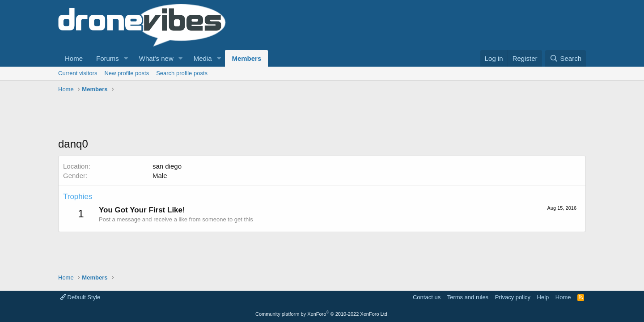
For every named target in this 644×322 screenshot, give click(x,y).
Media (203, 58)
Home (74, 58)
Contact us (427, 297)
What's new (156, 58)
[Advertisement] (221, 116)
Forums (108, 58)
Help (543, 297)
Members (246, 58)
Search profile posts (182, 73)
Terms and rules (468, 297)
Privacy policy (513, 297)
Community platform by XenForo (322, 314)
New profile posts (127, 73)
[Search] (566, 58)
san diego (167, 166)
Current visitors (78, 73)
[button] (126, 58)
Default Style (80, 297)
